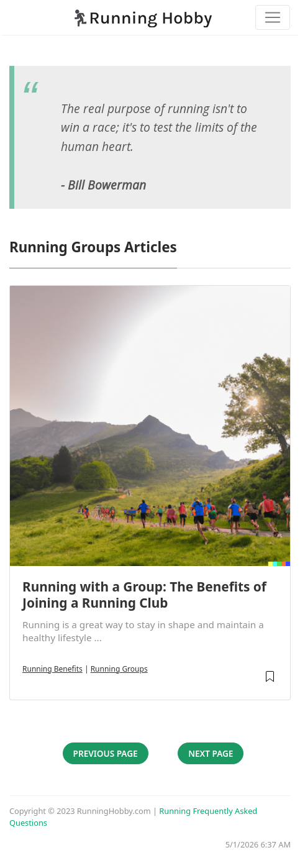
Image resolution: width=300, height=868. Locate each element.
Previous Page (106, 753)
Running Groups (119, 669)
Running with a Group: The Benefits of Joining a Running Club (144, 595)
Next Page (211, 753)
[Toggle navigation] (273, 17)
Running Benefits (52, 669)
